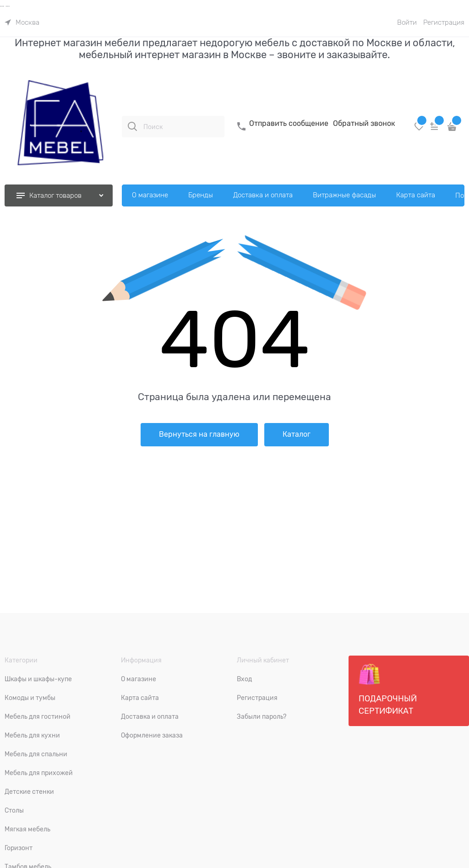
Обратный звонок (364, 124)
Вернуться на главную (199, 434)
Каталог (297, 434)
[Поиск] (132, 126)
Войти (407, 22)
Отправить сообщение (289, 124)
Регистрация (444, 22)
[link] (22, 22)
